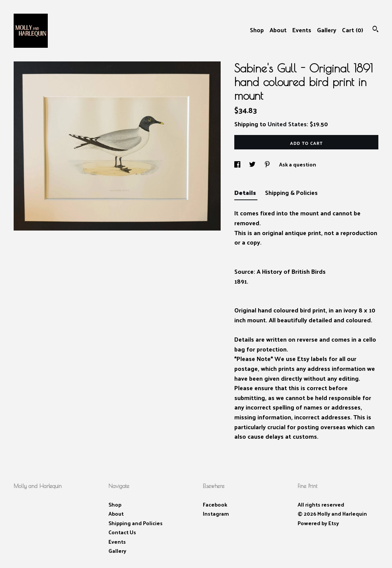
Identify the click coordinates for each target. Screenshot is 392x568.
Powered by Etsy (318, 523)
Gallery (327, 30)
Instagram (216, 514)
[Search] (376, 30)
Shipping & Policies (291, 192)
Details (246, 192)
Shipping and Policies (136, 523)
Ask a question (298, 164)
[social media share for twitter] (253, 164)
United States (287, 124)
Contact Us (122, 532)
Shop (257, 30)
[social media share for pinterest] (268, 164)
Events (302, 30)
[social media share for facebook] (238, 164)
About (278, 30)
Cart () (353, 30)
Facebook (215, 504)
